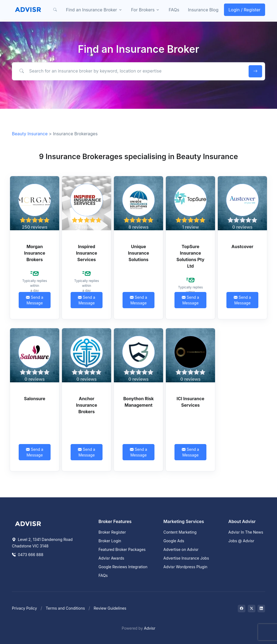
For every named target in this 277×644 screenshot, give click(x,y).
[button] (55, 10)
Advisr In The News (246, 532)
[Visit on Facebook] (242, 609)
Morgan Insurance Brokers (35, 253)
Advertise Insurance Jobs (186, 558)
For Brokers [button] (143, 10)
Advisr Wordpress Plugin (185, 567)
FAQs (174, 10)
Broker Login (110, 541)
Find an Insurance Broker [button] (92, 10)
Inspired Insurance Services (87, 253)
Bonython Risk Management (139, 402)
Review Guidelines (110, 608)
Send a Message (35, 300)
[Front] (28, 10)
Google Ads (174, 541)
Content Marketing (180, 532)
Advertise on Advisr (181, 549)
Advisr (150, 628)
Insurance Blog (203, 10)
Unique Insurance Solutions (138, 253)
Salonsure (35, 399)
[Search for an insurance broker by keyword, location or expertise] (129, 71)
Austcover (243, 247)
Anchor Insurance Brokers (87, 405)
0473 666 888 (28, 555)
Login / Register (245, 10)
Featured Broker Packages (122, 549)
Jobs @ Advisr (241, 541)
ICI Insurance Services (190, 402)
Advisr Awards (111, 558)
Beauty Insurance (30, 134)
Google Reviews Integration (123, 567)
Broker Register (112, 532)
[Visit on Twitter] (252, 609)
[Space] (28, 523)
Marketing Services (184, 521)
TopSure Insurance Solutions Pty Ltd (190, 256)
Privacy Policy (24, 608)
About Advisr (242, 521)
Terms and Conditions (65, 608)
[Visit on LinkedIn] (261, 609)
